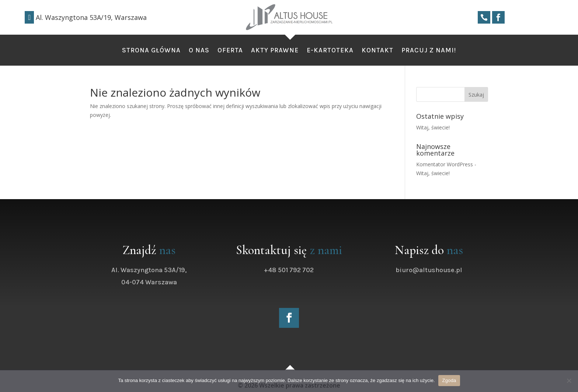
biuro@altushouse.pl (437, 270)
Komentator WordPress (445, 164)
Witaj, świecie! (433, 127)
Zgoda (449, 380)
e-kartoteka (330, 51)
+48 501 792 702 (297, 270)
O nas (199, 51)
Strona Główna (151, 51)
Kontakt (377, 51)
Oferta (230, 51)
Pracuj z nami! (429, 51)
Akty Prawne (275, 51)
